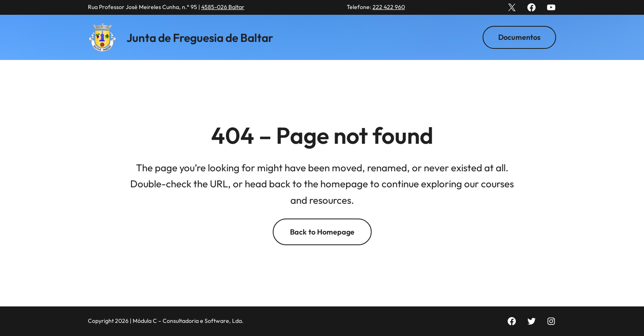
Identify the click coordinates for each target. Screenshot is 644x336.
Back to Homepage (322, 232)
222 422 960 (389, 7)
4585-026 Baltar (223, 7)
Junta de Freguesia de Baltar (200, 38)
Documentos (519, 37)
